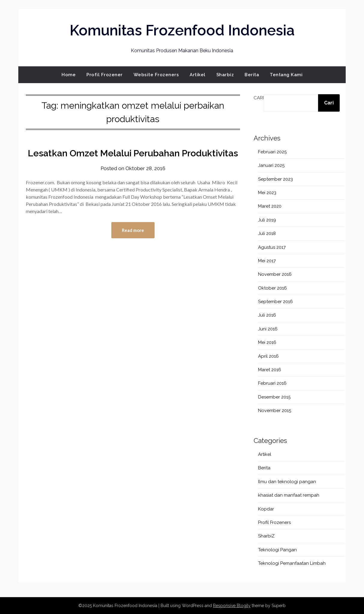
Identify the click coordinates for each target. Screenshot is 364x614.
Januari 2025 (271, 165)
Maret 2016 (270, 370)
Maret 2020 (270, 206)
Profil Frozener (105, 75)
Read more (133, 230)
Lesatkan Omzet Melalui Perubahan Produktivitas (133, 153)
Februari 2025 (272, 152)
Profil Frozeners (274, 522)
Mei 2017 (267, 261)
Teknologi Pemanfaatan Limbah (292, 563)
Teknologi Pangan (277, 550)
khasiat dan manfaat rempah (289, 495)
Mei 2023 (267, 193)
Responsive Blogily (232, 606)
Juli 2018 (267, 233)
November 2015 (275, 411)
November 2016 (275, 274)
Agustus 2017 (272, 247)
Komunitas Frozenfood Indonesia (182, 30)
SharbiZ (266, 536)
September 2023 (275, 179)
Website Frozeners (156, 75)
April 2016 (268, 356)
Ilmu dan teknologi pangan (287, 482)
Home (69, 75)
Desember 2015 (274, 397)
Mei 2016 (267, 342)
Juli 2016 (267, 315)
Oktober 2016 (272, 288)
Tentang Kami (286, 75)
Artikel (198, 75)
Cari (259, 98)
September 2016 (275, 302)
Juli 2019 (267, 220)
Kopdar (266, 509)
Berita (252, 75)
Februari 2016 (272, 383)
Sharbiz (225, 75)
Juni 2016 (268, 329)
